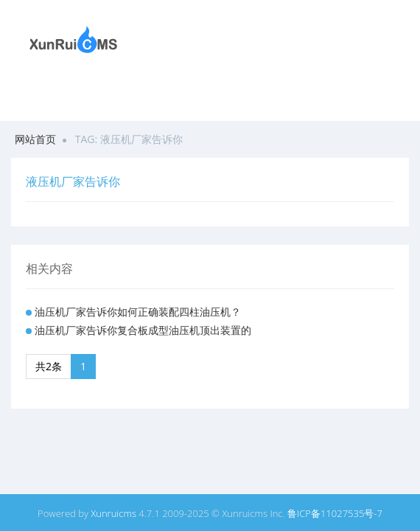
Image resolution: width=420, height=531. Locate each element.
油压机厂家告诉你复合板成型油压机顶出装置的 (143, 330)
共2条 (49, 366)
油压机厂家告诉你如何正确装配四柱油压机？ (138, 312)
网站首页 (35, 139)
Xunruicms (113, 513)
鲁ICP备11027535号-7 (335, 513)
